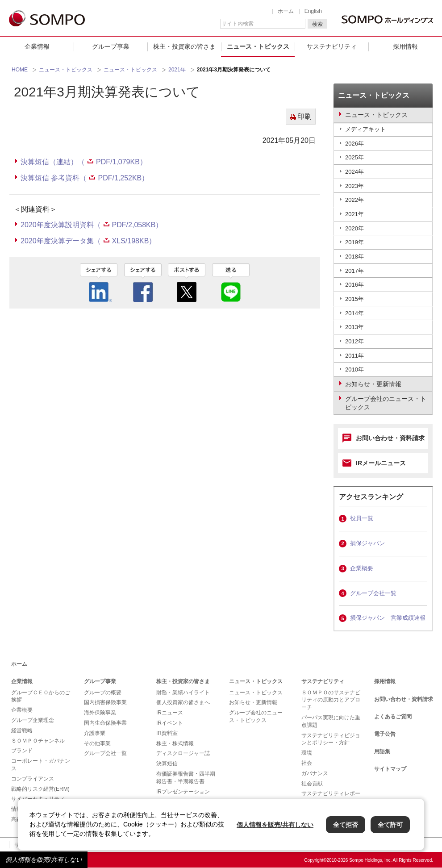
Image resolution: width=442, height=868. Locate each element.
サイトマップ (390, 769)
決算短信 (167, 764)
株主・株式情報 (175, 743)
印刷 (304, 116)
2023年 (354, 186)
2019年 (354, 242)
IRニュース (170, 713)
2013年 (354, 327)
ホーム (286, 11)
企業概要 (362, 568)
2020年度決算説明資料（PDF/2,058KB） (92, 225)
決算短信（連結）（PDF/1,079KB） (84, 162)
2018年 (354, 257)
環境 (307, 753)
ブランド (22, 751)
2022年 (354, 200)
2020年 (354, 228)
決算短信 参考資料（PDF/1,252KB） (85, 178)
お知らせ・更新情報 (253, 702)
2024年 (354, 172)
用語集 (382, 751)
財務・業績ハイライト (183, 693)
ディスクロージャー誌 (183, 753)
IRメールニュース (381, 463)
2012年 (354, 341)
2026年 (354, 144)
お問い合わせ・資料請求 (390, 438)
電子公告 (385, 734)
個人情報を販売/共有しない (44, 860)
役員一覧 (362, 518)
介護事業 (95, 733)
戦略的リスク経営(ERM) (40, 789)
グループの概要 (103, 693)
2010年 (354, 369)
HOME (20, 70)
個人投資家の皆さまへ (183, 702)
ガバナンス (315, 773)
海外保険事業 (100, 713)
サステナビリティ (332, 46)
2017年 (354, 271)
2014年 (354, 313)
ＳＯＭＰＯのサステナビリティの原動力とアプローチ (331, 700)
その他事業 (97, 743)
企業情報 (37, 46)
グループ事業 (111, 46)
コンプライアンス (33, 779)
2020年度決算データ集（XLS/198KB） (88, 241)
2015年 (354, 299)
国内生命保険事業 (105, 723)
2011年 (354, 356)
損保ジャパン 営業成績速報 (388, 618)
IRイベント (170, 723)
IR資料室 (167, 733)
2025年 (354, 157)
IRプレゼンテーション (183, 792)
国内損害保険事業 (105, 702)
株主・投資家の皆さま (184, 46)
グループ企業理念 (33, 720)
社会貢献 (312, 784)
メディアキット (365, 129)
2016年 (354, 285)
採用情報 (405, 46)
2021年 (177, 70)
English (313, 11)
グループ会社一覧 (373, 593)
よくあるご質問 (393, 717)
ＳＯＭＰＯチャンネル (38, 741)
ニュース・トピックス (258, 46)
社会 (307, 763)
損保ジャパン (367, 543)
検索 (317, 24)
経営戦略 (22, 730)
